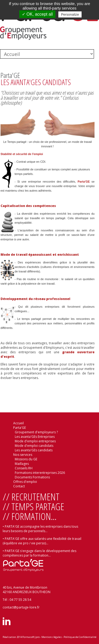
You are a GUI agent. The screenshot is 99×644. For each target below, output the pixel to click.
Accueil (18, 423)
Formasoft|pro (31, 637)
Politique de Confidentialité (80, 637)
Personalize (70, 14)
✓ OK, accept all (37, 14)
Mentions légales (52, 637)
